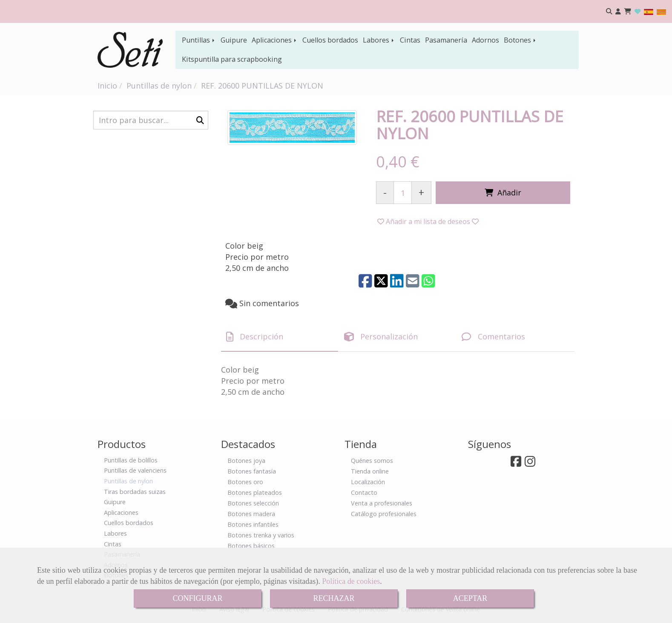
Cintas (410, 40)
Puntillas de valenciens (135, 470)
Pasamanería (446, 40)
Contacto (364, 492)
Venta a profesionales (382, 503)
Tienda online (370, 471)
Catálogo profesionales (384, 514)
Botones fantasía (252, 471)
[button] (618, 12)
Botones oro (245, 482)
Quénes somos (372, 461)
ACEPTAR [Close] (470, 598)
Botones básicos (251, 546)
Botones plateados (255, 492)
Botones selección (253, 503)
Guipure (234, 40)
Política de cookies (351, 581)
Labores (379, 40)
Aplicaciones (275, 40)
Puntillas (199, 40)
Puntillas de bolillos (131, 460)
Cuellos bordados (330, 40)
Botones (520, 40)
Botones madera (251, 514)
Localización (368, 482)
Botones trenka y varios (261, 535)
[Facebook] (516, 464)
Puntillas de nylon (128, 481)
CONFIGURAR (197, 598)
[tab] (280, 337)
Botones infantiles (253, 524)
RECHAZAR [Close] (334, 598)
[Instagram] (530, 464)
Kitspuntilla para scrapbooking (232, 59)
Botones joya (246, 461)
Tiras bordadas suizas (135, 492)
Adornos (485, 40)
